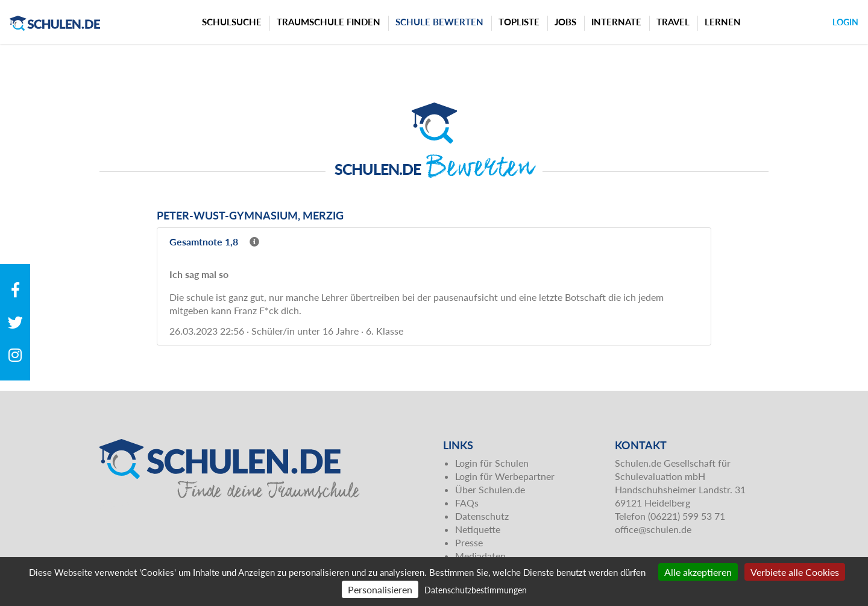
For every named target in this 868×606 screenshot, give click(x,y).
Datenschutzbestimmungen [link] (476, 590)
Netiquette (478, 529)
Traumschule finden (329, 22)
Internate (616, 22)
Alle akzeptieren (698, 572)
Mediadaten (480, 556)
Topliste (519, 22)
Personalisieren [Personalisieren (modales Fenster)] (380, 589)
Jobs (565, 22)
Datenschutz (482, 516)
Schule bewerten (439, 22)
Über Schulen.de (490, 489)
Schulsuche (232, 22)
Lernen (723, 22)
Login (845, 22)
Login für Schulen (492, 463)
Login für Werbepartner (505, 476)
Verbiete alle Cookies (795, 572)
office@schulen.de (653, 529)
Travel (673, 22)
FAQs (467, 503)
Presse (469, 542)
